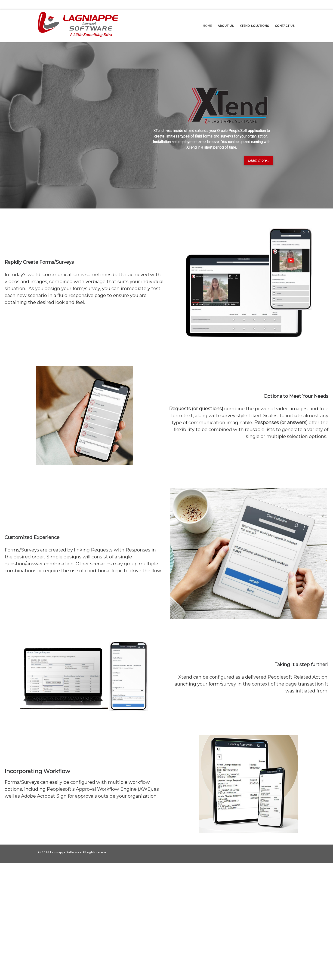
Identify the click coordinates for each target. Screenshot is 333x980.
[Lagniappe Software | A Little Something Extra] (78, 21)
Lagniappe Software (65, 852)
